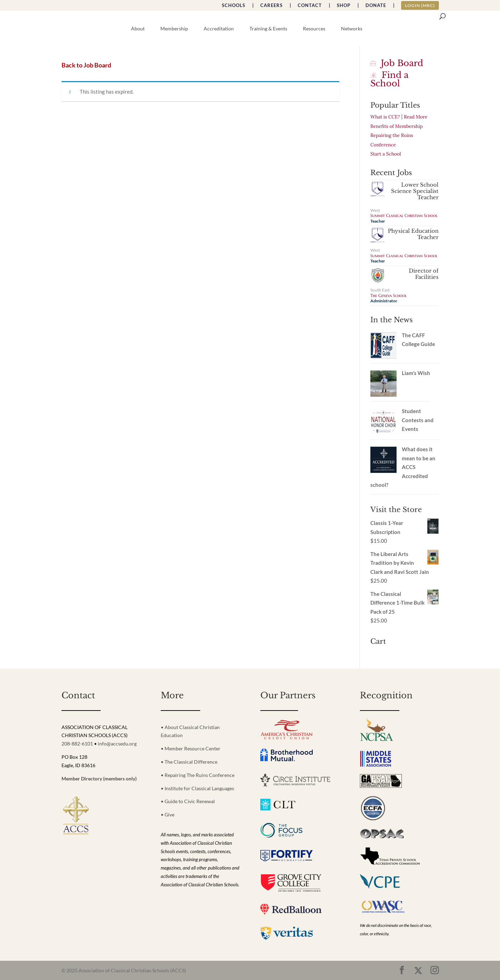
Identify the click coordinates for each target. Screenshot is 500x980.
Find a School (389, 79)
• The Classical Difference (189, 762)
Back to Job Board (86, 65)
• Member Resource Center (191, 748)
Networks (352, 29)
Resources (314, 29)
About (138, 29)
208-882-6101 (77, 744)
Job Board (397, 63)
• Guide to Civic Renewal (188, 801)
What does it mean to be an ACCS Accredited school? (403, 467)
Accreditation (219, 29)
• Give (168, 815)
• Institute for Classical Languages (197, 788)
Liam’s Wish (416, 373)
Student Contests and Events (418, 420)
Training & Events (268, 29)
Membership (174, 29)
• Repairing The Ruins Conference (198, 775)
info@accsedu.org (117, 744)
